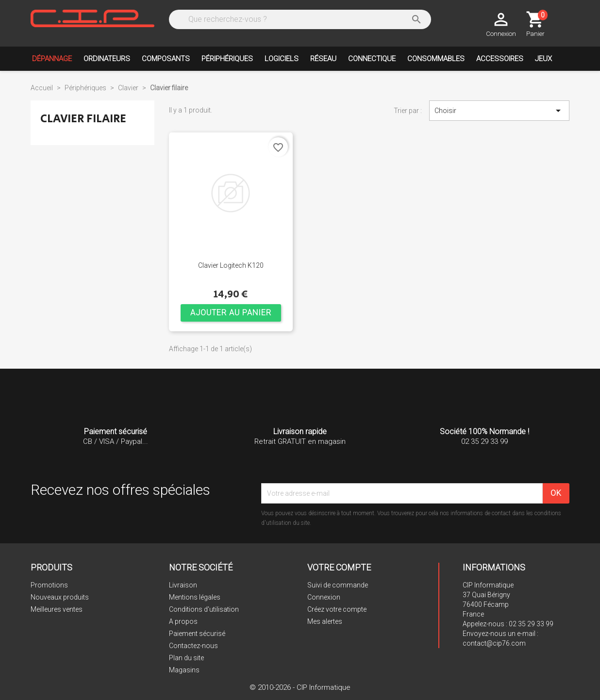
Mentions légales (195, 597)
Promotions (49, 585)
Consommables (436, 59)
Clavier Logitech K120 (231, 265)
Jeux (543, 59)
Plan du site (186, 658)
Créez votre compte (337, 609)
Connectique (372, 59)
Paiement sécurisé (197, 634)
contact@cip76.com (494, 643)
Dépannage (52, 59)
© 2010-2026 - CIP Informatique (300, 687)
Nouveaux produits (60, 597)
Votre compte (339, 567)
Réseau (323, 59)
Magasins (184, 670)
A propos (183, 621)
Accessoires (500, 59)
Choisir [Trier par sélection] (499, 111)
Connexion (324, 597)
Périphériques (227, 59)
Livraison (183, 585)
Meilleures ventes (57, 609)
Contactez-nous (193, 646)
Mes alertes (325, 621)
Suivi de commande (338, 585)
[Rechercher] (299, 19)
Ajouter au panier (231, 313)
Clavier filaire (83, 119)
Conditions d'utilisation (204, 609)
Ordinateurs (107, 59)
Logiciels (282, 59)
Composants (166, 59)
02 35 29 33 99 (531, 624)
